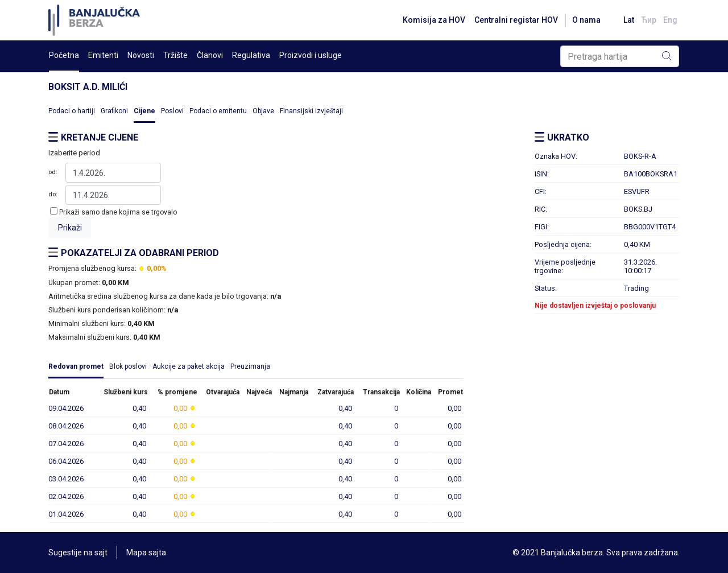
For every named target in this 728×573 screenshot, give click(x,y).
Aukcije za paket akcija (189, 366)
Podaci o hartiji (72, 111)
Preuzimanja (250, 366)
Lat (629, 20)
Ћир (649, 20)
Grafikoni (114, 111)
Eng (670, 20)
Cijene (144, 111)
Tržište (175, 55)
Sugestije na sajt (78, 553)
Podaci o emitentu (218, 111)
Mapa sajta (146, 553)
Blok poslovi (128, 366)
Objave (263, 111)
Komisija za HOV (434, 20)
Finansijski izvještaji (311, 111)
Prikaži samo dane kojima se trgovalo (118, 212)
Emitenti (103, 55)
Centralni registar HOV (516, 20)
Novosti (141, 55)
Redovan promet (76, 366)
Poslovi (172, 111)
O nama (586, 20)
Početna (64, 55)
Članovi (210, 55)
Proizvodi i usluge (311, 55)
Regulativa (251, 55)
